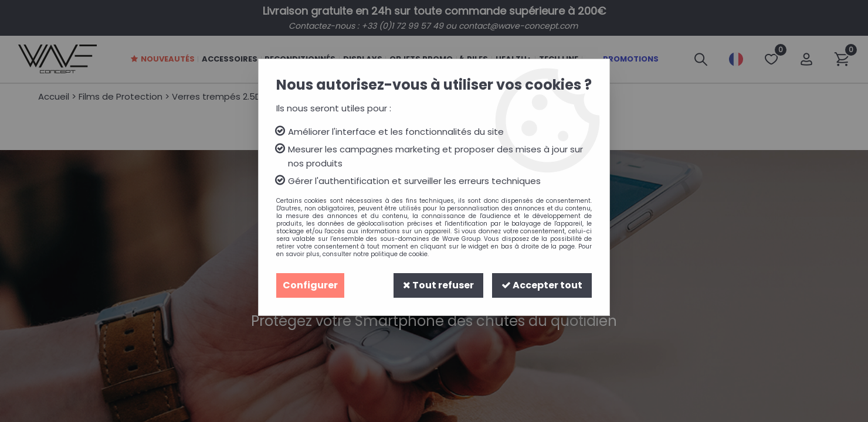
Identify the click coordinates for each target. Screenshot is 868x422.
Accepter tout (542, 285)
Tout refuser (438, 285)
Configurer (310, 285)
